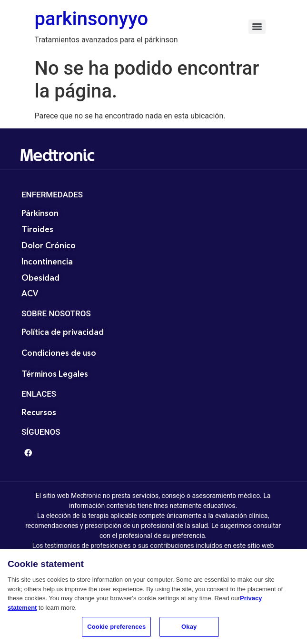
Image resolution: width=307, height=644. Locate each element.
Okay (189, 630)
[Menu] (257, 27)
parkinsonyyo (92, 19)
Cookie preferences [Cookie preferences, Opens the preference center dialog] (116, 630)
